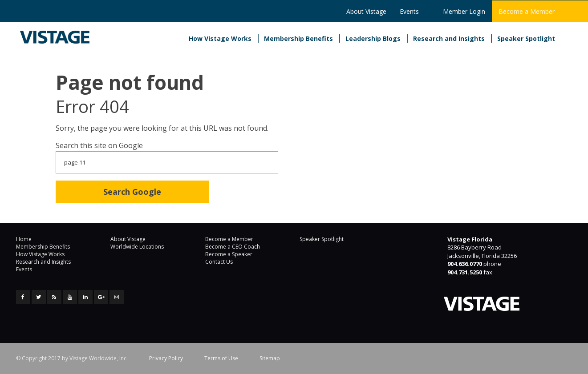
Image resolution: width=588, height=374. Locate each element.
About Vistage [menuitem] (366, 11)
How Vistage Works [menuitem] (220, 38)
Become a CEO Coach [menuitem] (233, 247)
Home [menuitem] (24, 239)
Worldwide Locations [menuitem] (137, 247)
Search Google (132, 192)
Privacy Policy (166, 358)
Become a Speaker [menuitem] (229, 254)
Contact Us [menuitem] (219, 262)
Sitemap (270, 358)
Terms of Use (221, 358)
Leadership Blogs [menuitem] (373, 38)
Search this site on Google (99, 145)
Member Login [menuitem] (464, 11)
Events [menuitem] (409, 11)
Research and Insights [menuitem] (449, 38)
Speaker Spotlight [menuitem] (526, 38)
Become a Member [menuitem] (527, 11)
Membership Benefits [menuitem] (298, 38)
